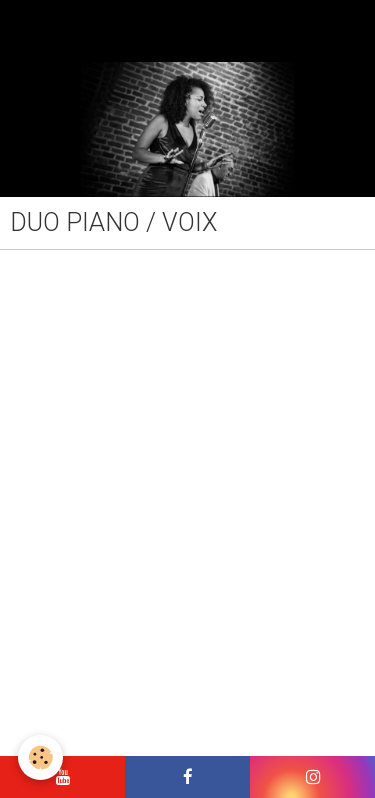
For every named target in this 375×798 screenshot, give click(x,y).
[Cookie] (40, 757)
